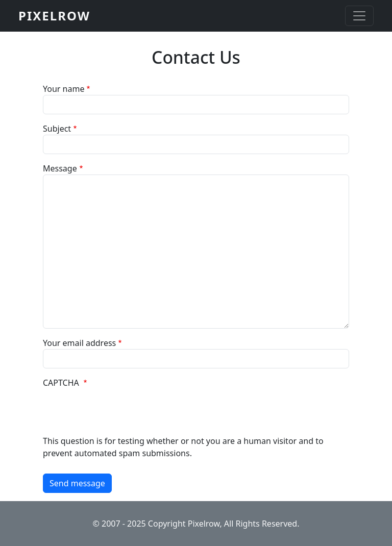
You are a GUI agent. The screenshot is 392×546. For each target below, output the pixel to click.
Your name (64, 89)
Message (60, 168)
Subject (57, 129)
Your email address (79, 343)
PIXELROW (54, 16)
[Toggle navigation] (359, 16)
